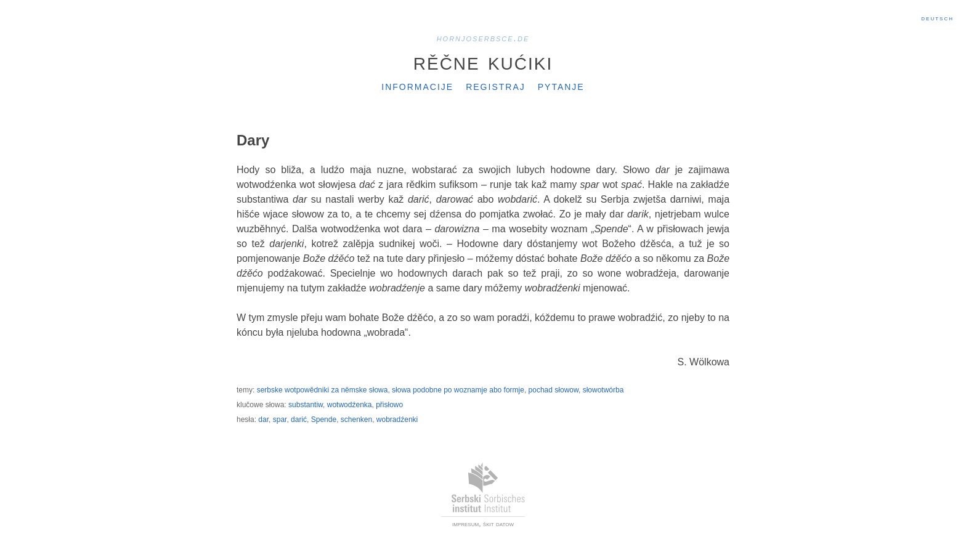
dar (263, 420)
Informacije (417, 86)
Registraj (496, 86)
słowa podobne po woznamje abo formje (458, 390)
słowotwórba (603, 390)
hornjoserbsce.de (483, 38)
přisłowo (389, 405)
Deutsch (937, 18)
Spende (324, 420)
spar (280, 420)
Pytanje (561, 86)
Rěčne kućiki (483, 61)
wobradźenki (397, 420)
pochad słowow (554, 390)
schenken (356, 420)
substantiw (306, 405)
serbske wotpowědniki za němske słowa (323, 390)
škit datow (498, 524)
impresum (465, 524)
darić (299, 420)
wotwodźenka (350, 405)
